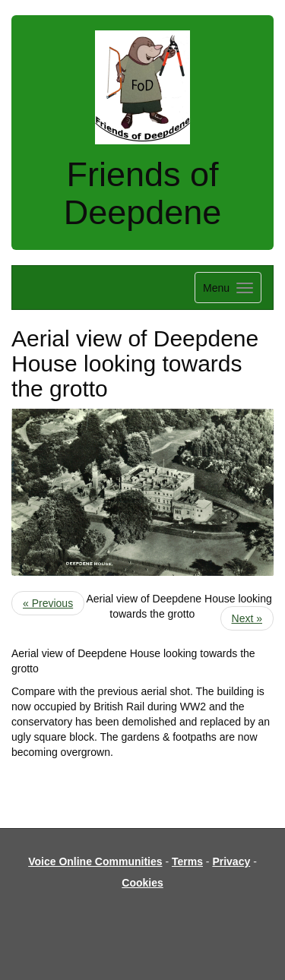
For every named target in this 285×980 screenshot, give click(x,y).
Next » (247, 618)
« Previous (48, 603)
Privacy (231, 861)
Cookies (142, 883)
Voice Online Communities (95, 861)
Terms (187, 861)
